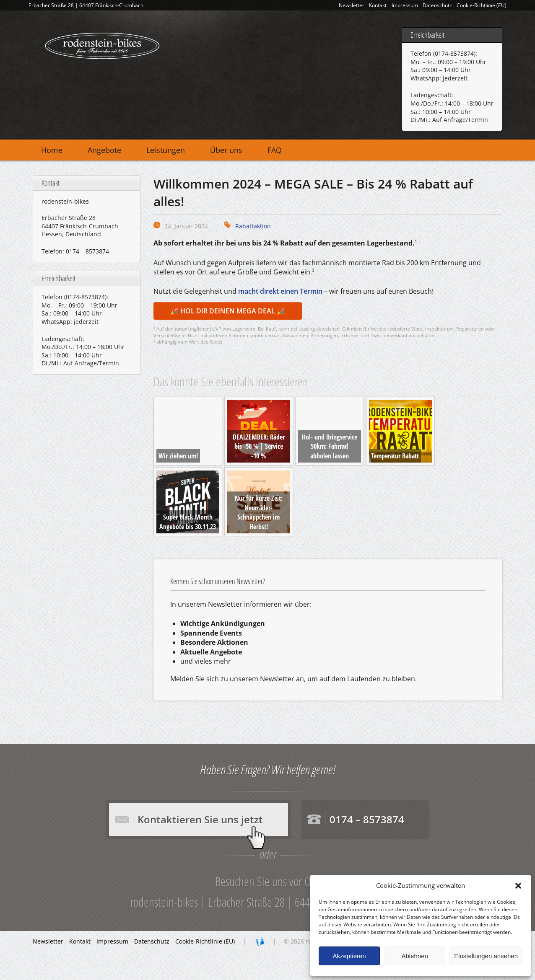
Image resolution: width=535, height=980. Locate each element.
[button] (518, 886)
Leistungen (166, 150)
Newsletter (352, 5)
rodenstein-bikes (102, 44)
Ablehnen (414, 956)
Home (52, 150)
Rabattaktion (253, 226)
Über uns (226, 150)
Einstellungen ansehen (486, 956)
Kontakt (378, 5)
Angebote (104, 150)
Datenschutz (437, 5)
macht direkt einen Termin (280, 291)
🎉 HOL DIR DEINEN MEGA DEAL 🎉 (228, 311)
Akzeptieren (349, 956)
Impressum (405, 5)
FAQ (275, 150)
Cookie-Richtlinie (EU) (482, 5)
